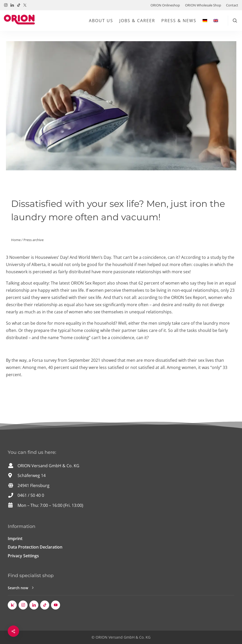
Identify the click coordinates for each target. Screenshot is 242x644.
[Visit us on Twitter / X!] (25, 5)
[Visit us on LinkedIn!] (12, 5)
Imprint (15, 539)
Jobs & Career (137, 21)
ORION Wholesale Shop (203, 5)
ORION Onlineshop (165, 5)
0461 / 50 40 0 (31, 495)
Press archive (34, 240)
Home (16, 240)
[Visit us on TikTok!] (19, 5)
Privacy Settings (23, 556)
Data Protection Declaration (35, 547)
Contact (232, 5)
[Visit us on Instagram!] (6, 5)
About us (101, 21)
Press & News (179, 21)
